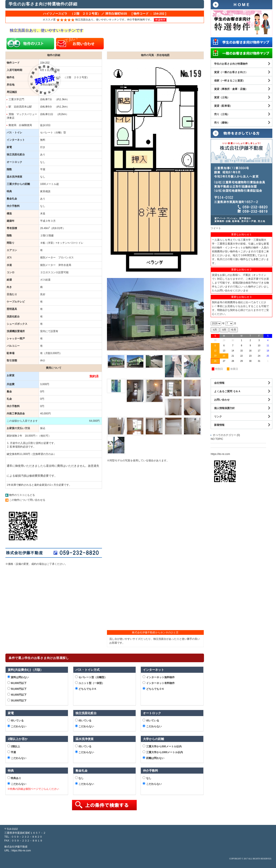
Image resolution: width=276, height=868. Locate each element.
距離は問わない (153, 758)
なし (79, 778)
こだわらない (17, 726)
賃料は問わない (18, 677)
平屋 (12, 752)
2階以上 (14, 746)
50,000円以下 (17, 689)
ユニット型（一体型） (90, 683)
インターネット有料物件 (158, 683)
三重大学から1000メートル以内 (163, 752)
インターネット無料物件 (158, 677)
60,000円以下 (17, 683)
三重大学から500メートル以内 (162, 746)
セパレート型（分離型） (91, 677)
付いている (16, 720)
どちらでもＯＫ (86, 689)
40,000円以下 (17, 695)
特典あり (14, 778)
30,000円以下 (17, 700)
